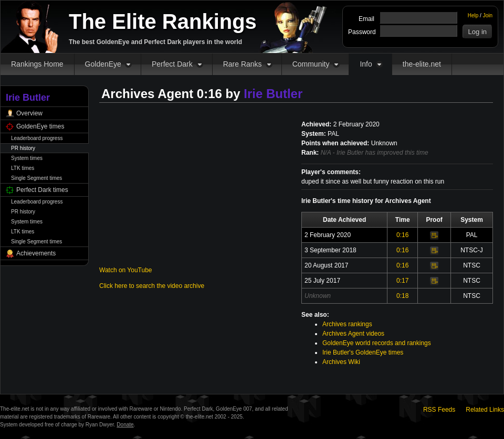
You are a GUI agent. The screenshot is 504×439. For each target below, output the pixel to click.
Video (434, 235)
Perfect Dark (172, 64)
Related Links (485, 410)
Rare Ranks (243, 64)
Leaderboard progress (37, 138)
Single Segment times (36, 178)
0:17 (402, 281)
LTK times (23, 168)
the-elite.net (422, 64)
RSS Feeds (439, 410)
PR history (23, 148)
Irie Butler (273, 94)
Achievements (36, 253)
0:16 (402, 235)
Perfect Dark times (42, 190)
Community (311, 64)
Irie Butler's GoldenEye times (363, 352)
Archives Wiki (341, 362)
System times (27, 158)
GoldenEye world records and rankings (377, 343)
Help (473, 15)
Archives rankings (347, 324)
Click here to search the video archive (152, 286)
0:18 (402, 296)
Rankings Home (37, 64)
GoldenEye (103, 64)
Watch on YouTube (126, 270)
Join (488, 15)
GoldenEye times (40, 126)
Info (366, 64)
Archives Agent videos (353, 334)
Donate (125, 425)
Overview (29, 113)
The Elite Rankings (163, 22)
